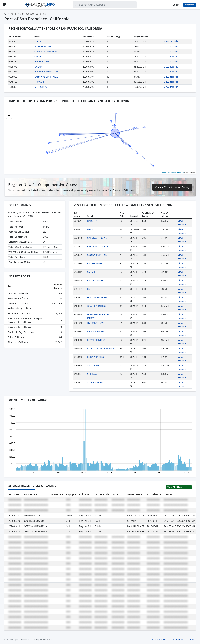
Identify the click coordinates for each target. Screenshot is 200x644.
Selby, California (16, 337)
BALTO (91, 229)
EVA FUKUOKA (42, 61)
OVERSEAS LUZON (97, 323)
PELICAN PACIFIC (96, 331)
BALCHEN (92, 221)
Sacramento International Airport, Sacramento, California (26, 320)
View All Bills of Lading (179, 487)
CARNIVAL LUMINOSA (46, 51)
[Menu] (5, 5)
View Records (171, 41)
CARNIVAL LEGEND (97, 238)
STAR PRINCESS (95, 382)
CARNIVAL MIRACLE (98, 246)
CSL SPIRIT (93, 272)
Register (190, 5)
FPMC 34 (39, 82)
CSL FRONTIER (95, 263)
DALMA (38, 67)
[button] (9, 111)
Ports (13, 14)
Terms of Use (178, 639)
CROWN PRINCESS (97, 255)
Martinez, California (18, 298)
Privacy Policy (159, 639)
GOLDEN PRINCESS (97, 297)
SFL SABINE (93, 365)
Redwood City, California (21, 308)
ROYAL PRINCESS (96, 340)
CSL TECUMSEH (95, 280)
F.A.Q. (193, 639)
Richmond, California (19, 313)
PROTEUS (39, 41)
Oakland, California (18, 303)
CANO (38, 57)
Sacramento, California (20, 327)
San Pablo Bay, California (21, 332)
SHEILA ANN (94, 374)
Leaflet (163, 172)
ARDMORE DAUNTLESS (47, 72)
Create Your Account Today (172, 187)
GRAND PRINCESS (97, 306)
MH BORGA (40, 87)
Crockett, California (18, 293)
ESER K (91, 289)
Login (176, 5)
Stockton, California (18, 342)
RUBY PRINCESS (43, 46)
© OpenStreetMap (176, 172)
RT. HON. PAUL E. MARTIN (101, 348)
